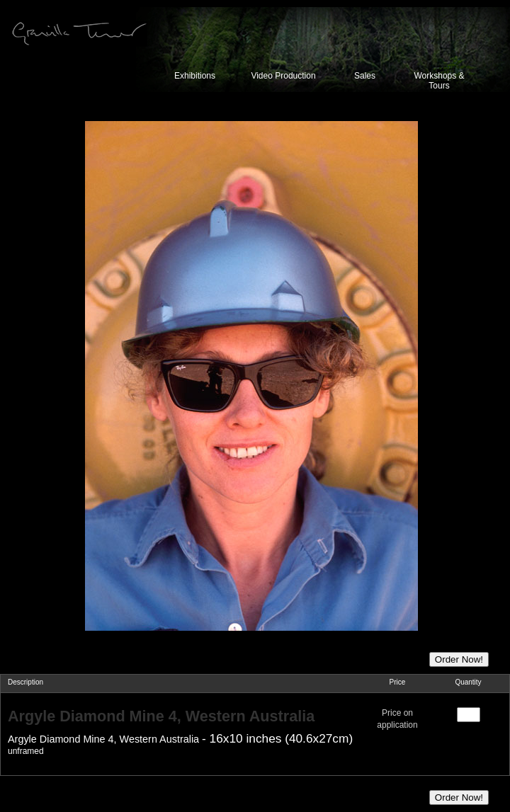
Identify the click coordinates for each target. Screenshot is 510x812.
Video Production (283, 76)
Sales (365, 76)
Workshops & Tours (439, 81)
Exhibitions (195, 76)
